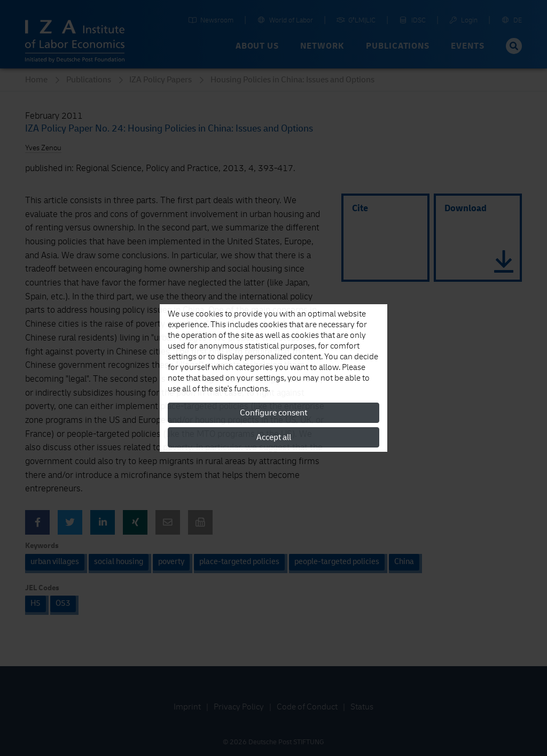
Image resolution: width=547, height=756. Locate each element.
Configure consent (273, 413)
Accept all (274, 437)
